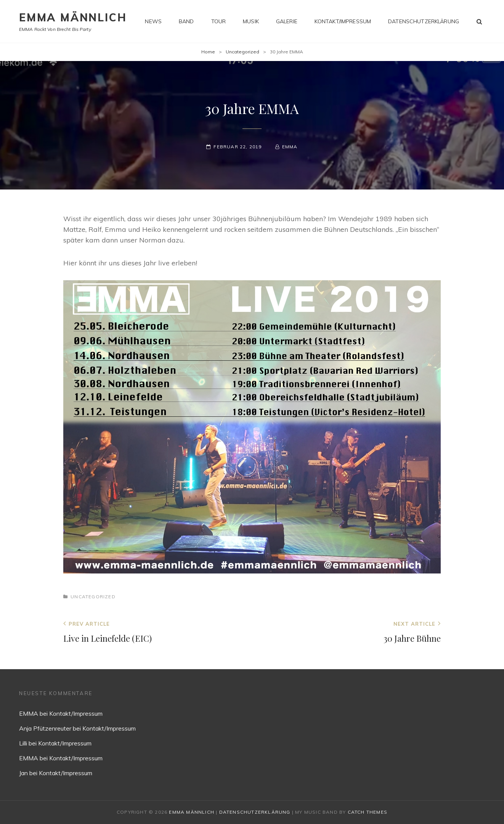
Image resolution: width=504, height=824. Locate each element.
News (153, 21)
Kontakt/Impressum (343, 21)
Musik (251, 21)
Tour (219, 21)
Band (186, 21)
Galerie (287, 21)
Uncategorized (242, 52)
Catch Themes (368, 812)
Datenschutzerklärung (424, 21)
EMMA (290, 147)
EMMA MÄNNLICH (73, 17)
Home (208, 52)
